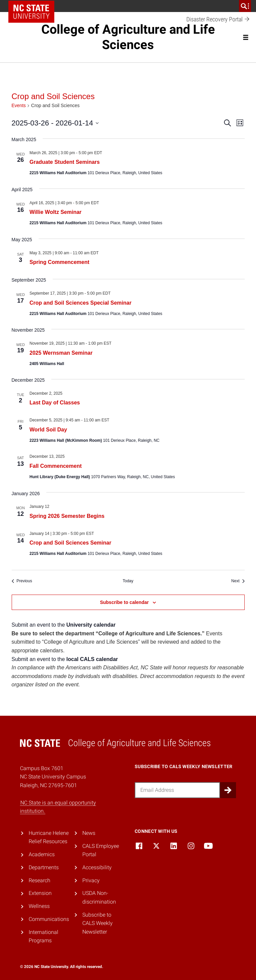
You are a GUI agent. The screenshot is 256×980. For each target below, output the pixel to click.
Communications (49, 919)
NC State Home (31, 12)
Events (19, 105)
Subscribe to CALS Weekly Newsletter (97, 923)
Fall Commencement (56, 466)
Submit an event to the (64, 625)
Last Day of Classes (55, 403)
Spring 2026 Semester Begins (67, 516)
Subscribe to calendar (124, 602)
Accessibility (97, 867)
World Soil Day (48, 430)
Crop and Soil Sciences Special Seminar (81, 303)
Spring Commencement (60, 262)
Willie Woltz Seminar (56, 212)
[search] (245, 6)
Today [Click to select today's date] (128, 581)
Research (39, 880)
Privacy (91, 880)
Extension (40, 893)
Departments (44, 867)
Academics (42, 854)
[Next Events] (238, 581)
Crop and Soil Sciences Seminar (70, 543)
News (89, 833)
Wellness (39, 906)
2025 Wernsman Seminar (61, 353)
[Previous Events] (22, 581)
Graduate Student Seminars (65, 162)
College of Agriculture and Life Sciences (128, 37)
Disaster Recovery (218, 20)
